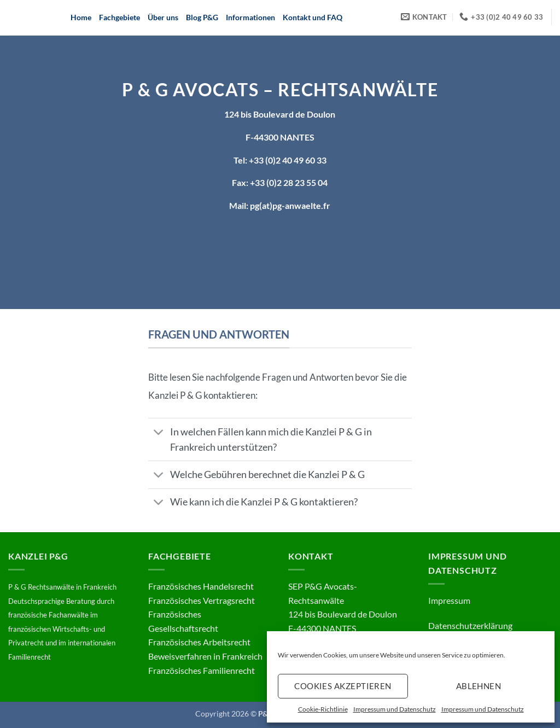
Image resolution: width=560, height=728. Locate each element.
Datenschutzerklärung (470, 625)
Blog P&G (202, 17)
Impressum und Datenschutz (395, 709)
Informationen (250, 17)
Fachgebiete (119, 17)
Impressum (449, 600)
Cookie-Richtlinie (323, 709)
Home (81, 17)
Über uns (163, 17)
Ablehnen (479, 686)
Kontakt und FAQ (313, 17)
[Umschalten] (159, 433)
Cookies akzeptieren (343, 686)
